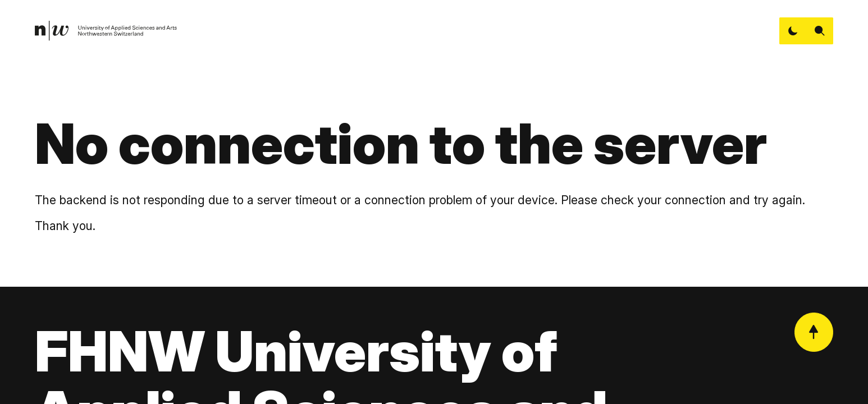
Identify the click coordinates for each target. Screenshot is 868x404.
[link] (106, 31)
